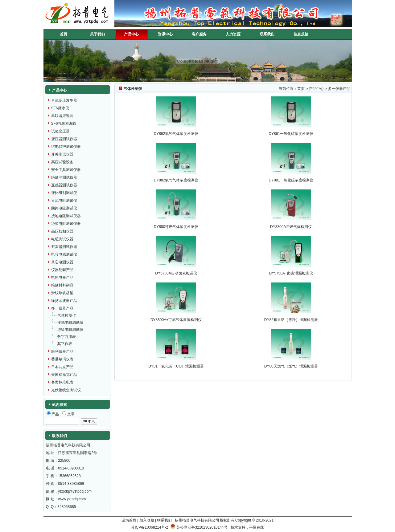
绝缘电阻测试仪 (70, 330)
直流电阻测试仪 (64, 201)
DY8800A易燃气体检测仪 (291, 227)
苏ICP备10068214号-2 (150, 527)
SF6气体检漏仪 (64, 124)
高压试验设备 (62, 162)
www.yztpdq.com (72, 499)
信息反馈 (301, 34)
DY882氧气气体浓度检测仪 (176, 180)
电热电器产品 (62, 278)
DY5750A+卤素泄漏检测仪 (291, 273)
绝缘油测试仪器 (64, 177)
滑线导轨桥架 (62, 293)
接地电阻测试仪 (70, 323)
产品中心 (131, 34)
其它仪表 (65, 344)
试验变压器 (60, 131)
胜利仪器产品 (62, 351)
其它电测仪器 (62, 262)
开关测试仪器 (62, 154)
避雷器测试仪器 (64, 247)
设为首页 (129, 520)
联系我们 (267, 34)
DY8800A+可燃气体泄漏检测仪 (176, 320)
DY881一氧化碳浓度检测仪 (291, 180)
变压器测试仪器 (64, 139)
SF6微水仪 (60, 108)
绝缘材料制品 (62, 285)
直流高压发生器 (64, 100)
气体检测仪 (67, 315)
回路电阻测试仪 (64, 208)
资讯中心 (165, 34)
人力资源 (233, 34)
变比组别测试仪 (64, 193)
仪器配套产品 (62, 270)
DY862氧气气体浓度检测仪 (176, 134)
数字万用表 (67, 337)
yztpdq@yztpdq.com (75, 491)
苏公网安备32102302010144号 (202, 527)
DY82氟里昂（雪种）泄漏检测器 (291, 320)
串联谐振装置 (62, 116)
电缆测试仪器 (62, 239)
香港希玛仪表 (62, 359)
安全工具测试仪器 (66, 170)
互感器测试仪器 (64, 185)
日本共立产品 (62, 367)
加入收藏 (147, 520)
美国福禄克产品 (64, 375)
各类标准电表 (62, 382)
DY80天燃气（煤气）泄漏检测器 (291, 366)
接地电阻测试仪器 (66, 216)
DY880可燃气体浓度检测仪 (176, 227)
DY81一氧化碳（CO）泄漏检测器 (176, 366)
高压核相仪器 (62, 231)
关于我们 (97, 34)
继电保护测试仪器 (66, 147)
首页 (64, 34)
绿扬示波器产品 (64, 301)
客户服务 (199, 34)
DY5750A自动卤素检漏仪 (176, 273)
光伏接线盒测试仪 (66, 390)
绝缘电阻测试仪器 (66, 224)
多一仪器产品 (62, 308)
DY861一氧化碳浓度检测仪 (291, 134)
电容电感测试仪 (64, 254)
